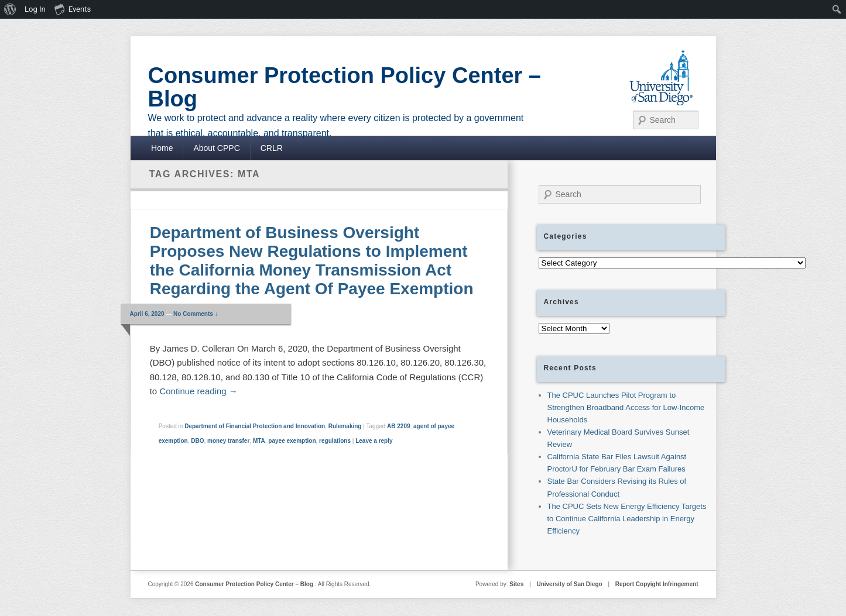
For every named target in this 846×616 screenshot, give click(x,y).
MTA (259, 441)
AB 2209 (398, 426)
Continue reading (198, 391)
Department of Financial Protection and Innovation (255, 426)
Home (162, 148)
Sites (516, 584)
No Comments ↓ (196, 314)
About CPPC (216, 148)
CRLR (272, 148)
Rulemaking (345, 426)
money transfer (228, 441)
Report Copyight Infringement (657, 584)
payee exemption (292, 441)
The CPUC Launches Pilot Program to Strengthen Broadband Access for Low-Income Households (626, 407)
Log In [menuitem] (35, 9)
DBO (197, 441)
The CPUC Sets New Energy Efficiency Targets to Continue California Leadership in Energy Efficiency (627, 519)
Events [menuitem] (73, 9)
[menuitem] (10, 9)
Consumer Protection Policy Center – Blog (345, 87)
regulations (335, 441)
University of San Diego (569, 584)
